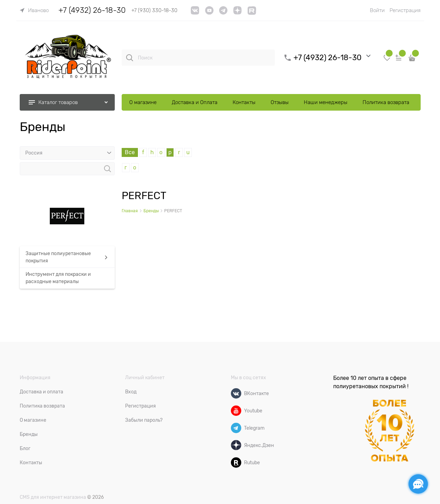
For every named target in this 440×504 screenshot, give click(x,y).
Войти (377, 10)
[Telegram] (236, 428)
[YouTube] (209, 13)
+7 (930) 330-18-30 (154, 10)
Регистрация (405, 10)
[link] (34, 10)
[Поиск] (130, 58)
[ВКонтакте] (236, 393)
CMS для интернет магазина (53, 497)
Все (130, 152)
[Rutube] (236, 463)
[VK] (195, 13)
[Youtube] (236, 411)
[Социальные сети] (418, 484)
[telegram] (223, 13)
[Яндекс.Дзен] (236, 445)
